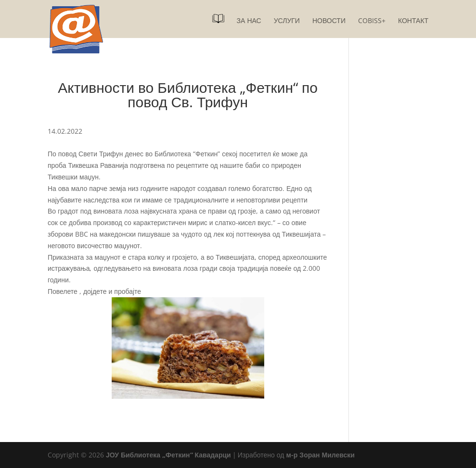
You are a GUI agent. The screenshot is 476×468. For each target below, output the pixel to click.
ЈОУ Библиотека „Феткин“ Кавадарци (168, 455)
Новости (329, 21)
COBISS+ (372, 21)
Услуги (287, 21)
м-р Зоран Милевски (320, 455)
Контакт (413, 21)
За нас (249, 21)
